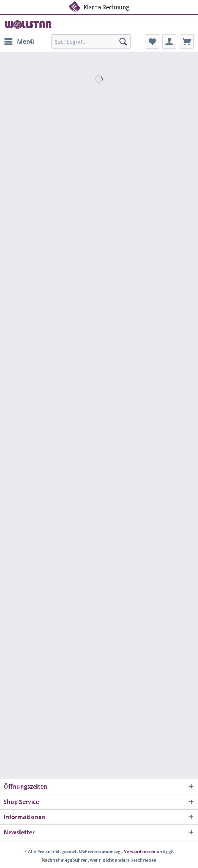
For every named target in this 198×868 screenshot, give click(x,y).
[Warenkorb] (187, 41)
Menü (19, 41)
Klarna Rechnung (99, 7)
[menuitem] (19, 41)
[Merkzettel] (152, 41)
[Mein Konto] (169, 41)
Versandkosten (140, 852)
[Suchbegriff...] (91, 41)
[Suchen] (123, 41)
